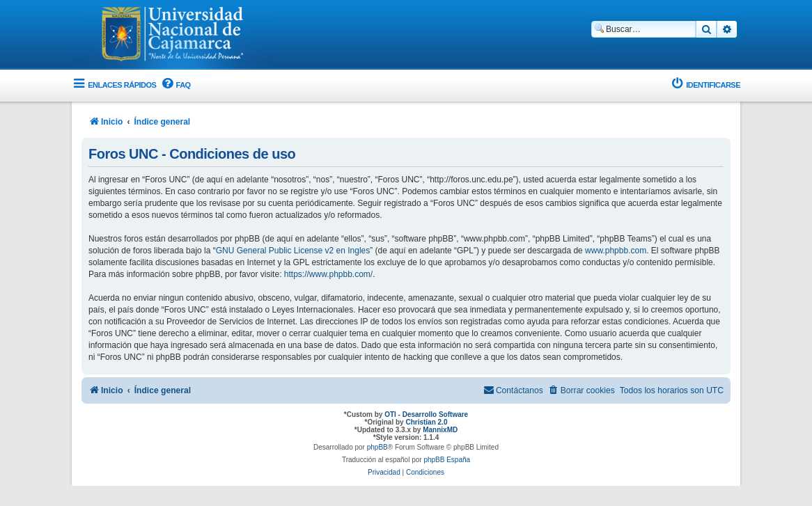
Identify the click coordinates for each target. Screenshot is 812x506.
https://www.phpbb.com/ (328, 274)
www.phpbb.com (616, 251)
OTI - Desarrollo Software (426, 414)
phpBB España (447, 460)
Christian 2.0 (426, 422)
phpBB (377, 447)
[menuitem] (175, 85)
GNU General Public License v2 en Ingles (293, 251)
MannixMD (440, 430)
